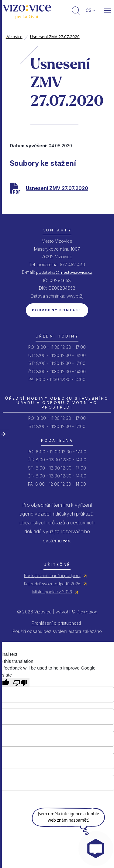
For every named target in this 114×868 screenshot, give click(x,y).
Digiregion (87, 612)
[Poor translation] (20, 682)
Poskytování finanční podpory (52, 576)
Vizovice (14, 37)
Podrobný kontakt (57, 310)
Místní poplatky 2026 (52, 592)
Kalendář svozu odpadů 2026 (52, 584)
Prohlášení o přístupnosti (56, 623)
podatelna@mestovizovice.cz (64, 272)
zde (66, 541)
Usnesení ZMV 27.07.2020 (55, 37)
